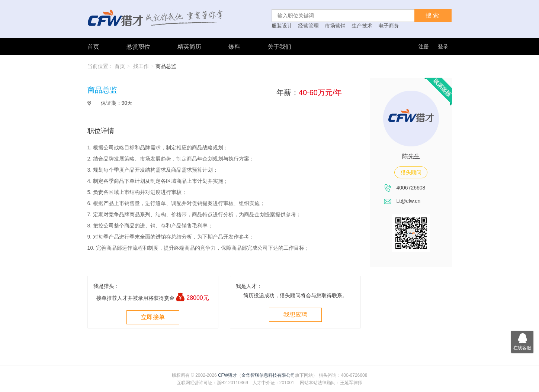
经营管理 (308, 26)
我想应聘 (295, 315)
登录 (443, 46)
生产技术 (362, 26)
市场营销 (335, 26)
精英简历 (189, 47)
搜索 (433, 15)
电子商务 (389, 26)
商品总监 (166, 66)
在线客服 (522, 341)
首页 (93, 47)
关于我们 (279, 47)
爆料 (234, 47)
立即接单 (153, 317)
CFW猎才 (227, 375)
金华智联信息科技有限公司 (268, 375)
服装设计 (282, 26)
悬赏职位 (138, 47)
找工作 (141, 66)
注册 (424, 46)
